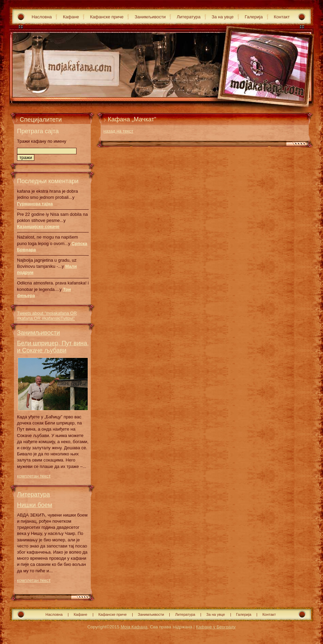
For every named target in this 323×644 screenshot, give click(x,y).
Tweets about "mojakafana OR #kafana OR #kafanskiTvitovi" (47, 316)
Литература (189, 17)
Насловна (42, 17)
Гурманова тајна (35, 204)
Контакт (282, 17)
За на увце (223, 17)
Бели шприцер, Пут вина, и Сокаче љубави (53, 347)
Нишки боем (35, 505)
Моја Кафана (134, 627)
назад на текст (118, 131)
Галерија (254, 17)
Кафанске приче (107, 17)
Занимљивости (150, 17)
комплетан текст (34, 476)
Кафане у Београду (216, 627)
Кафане (71, 17)
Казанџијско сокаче (38, 227)
